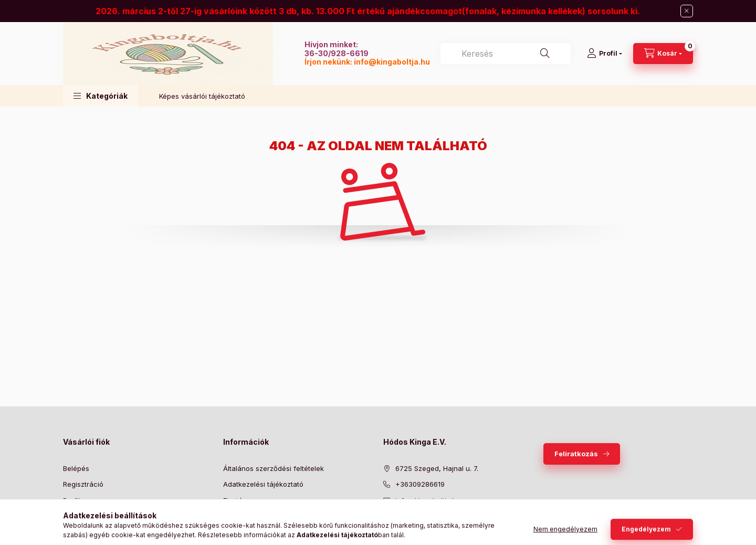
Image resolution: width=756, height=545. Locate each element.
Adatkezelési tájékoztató (263, 484)
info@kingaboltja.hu (392, 62)
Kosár (72, 516)
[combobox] (506, 54)
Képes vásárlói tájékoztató (202, 96)
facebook (386, 527)
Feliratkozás (576, 454)
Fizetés (235, 500)
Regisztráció (83, 484)
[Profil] (605, 54)
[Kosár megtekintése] (663, 54)
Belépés (76, 468)
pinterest (428, 527)
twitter (407, 527)
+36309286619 (420, 484)
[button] (101, 96)
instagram (449, 527)
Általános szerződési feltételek (274, 468)
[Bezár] (687, 11)
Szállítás (237, 516)
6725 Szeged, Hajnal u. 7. (437, 468)
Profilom (76, 500)
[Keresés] (545, 54)
